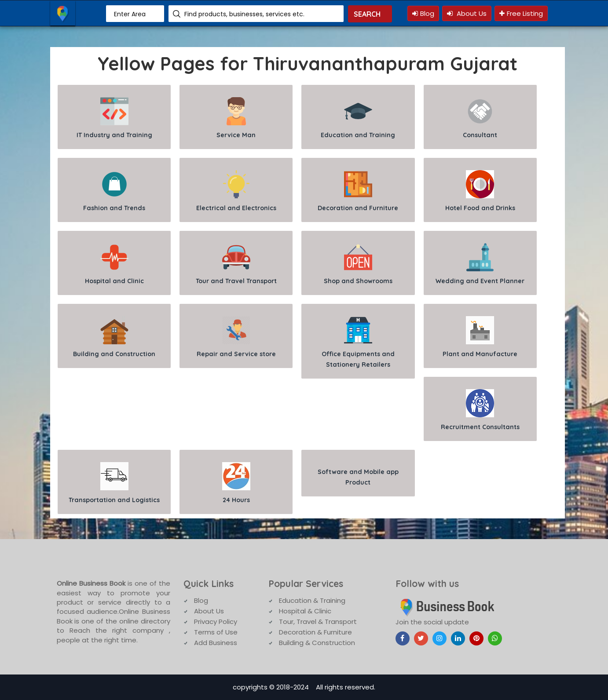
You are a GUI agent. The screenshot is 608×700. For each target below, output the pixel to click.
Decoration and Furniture (358, 191)
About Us (467, 13)
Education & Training (312, 600)
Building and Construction (114, 337)
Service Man (236, 118)
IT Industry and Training (114, 118)
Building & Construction (317, 643)
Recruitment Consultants (480, 410)
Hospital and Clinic (114, 264)
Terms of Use (216, 632)
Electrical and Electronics (236, 191)
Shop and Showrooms (358, 264)
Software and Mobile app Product (358, 477)
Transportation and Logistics (114, 483)
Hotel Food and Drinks (480, 191)
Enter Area (130, 14)
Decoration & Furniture (315, 632)
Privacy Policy (216, 622)
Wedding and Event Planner (480, 264)
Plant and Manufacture (480, 337)
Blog (423, 13)
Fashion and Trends (114, 191)
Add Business (216, 643)
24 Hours (236, 483)
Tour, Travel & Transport (318, 622)
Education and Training (358, 118)
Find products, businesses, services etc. (244, 14)
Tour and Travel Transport (236, 264)
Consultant (480, 118)
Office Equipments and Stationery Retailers (358, 342)
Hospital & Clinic (305, 611)
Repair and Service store (236, 337)
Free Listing (521, 13)
